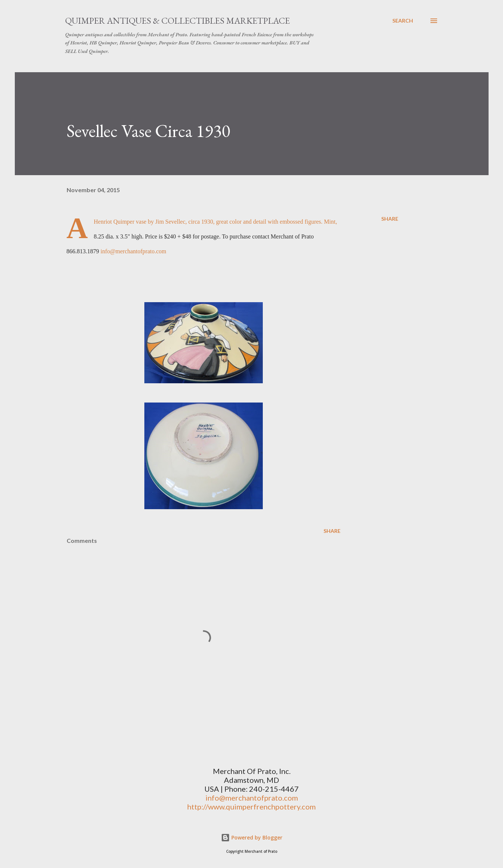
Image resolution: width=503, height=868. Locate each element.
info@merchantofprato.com (134, 251)
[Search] (403, 21)
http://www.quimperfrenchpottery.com (252, 807)
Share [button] (390, 219)
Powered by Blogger (252, 837)
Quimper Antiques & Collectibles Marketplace (177, 21)
